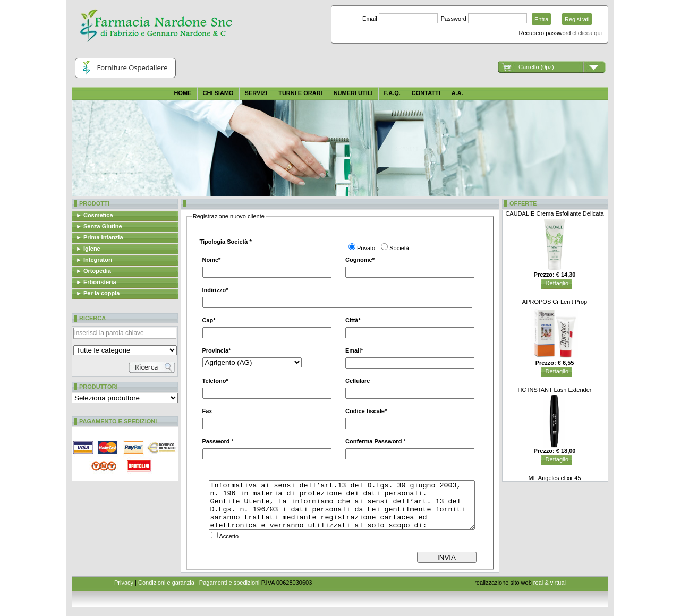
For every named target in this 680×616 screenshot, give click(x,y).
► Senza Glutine (99, 226)
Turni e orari (300, 93)
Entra (541, 19)
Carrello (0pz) (536, 67)
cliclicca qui (587, 33)
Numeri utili (353, 93)
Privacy (124, 583)
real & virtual (550, 583)
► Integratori (94, 260)
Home (183, 93)
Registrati (577, 19)
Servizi (256, 93)
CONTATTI (426, 93)
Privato (366, 248)
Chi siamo (218, 93)
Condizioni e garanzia (166, 583)
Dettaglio (557, 283)
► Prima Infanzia (100, 237)
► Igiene (88, 249)
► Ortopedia (93, 271)
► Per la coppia (98, 293)
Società (399, 248)
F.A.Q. (392, 93)
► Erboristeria (96, 282)
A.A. (457, 93)
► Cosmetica (95, 215)
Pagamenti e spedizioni (229, 583)
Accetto (229, 536)
